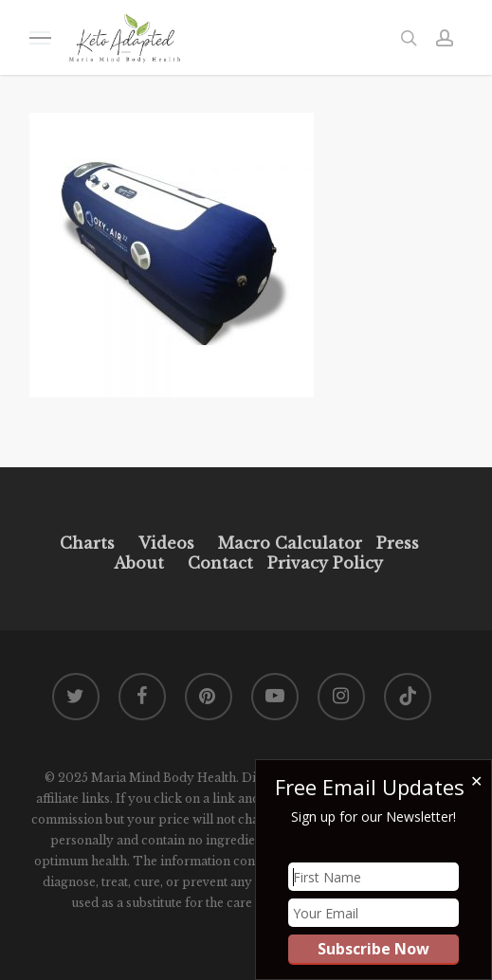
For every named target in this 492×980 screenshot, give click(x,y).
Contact (220, 563)
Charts (87, 543)
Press (398, 543)
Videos (166, 543)
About (139, 563)
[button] (40, 37)
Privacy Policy (323, 563)
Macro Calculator (290, 543)
